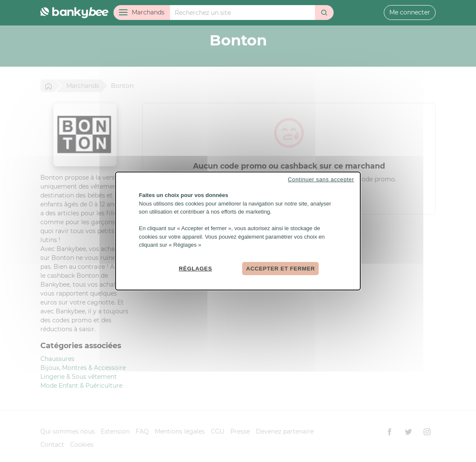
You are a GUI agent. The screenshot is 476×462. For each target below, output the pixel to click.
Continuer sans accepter (321, 179)
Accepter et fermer (280, 268)
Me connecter (410, 12)
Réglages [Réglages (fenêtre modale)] (195, 268)
